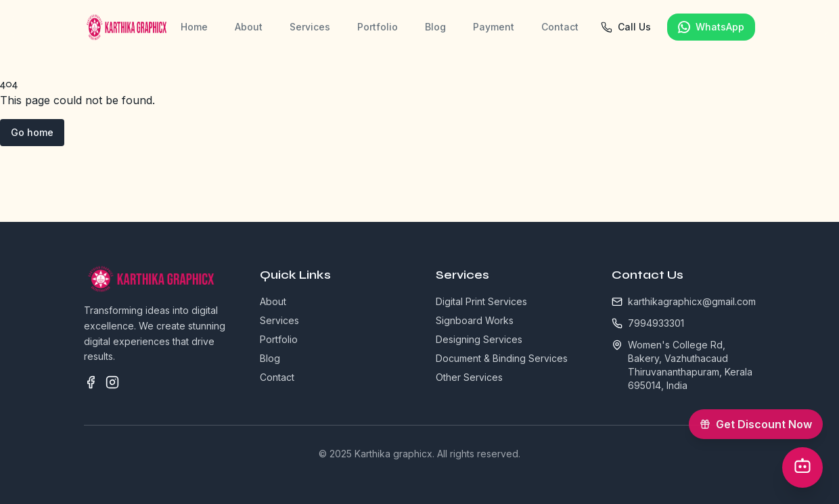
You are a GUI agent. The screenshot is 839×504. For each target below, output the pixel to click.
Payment (494, 27)
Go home (32, 132)
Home (194, 27)
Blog (435, 27)
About (249, 27)
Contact (560, 27)
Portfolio (378, 27)
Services (310, 27)
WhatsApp (711, 27)
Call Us (626, 27)
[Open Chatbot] (802, 467)
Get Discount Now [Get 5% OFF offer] (761, 420)
